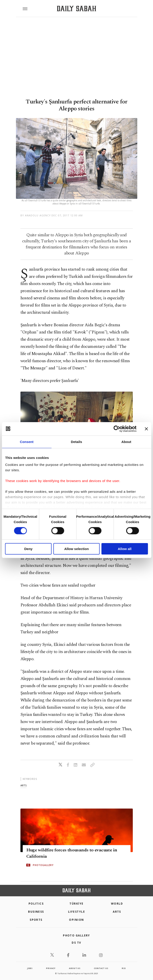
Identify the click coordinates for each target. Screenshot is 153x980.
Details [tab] (77, 442)
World (117, 904)
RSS (124, 968)
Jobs (30, 968)
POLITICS (36, 904)
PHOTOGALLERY (43, 865)
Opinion (76, 920)
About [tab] (126, 442)
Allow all (125, 549)
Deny (28, 549)
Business (36, 912)
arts (23, 785)
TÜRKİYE (76, 904)
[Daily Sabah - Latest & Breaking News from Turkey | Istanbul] (76, 9)
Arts (117, 912)
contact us (101, 968)
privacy (51, 968)
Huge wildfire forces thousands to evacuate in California (72, 853)
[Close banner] (146, 429)
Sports (36, 920)
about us (75, 968)
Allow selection (76, 549)
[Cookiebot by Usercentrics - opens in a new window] (117, 429)
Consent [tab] (27, 442)
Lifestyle (76, 912)
